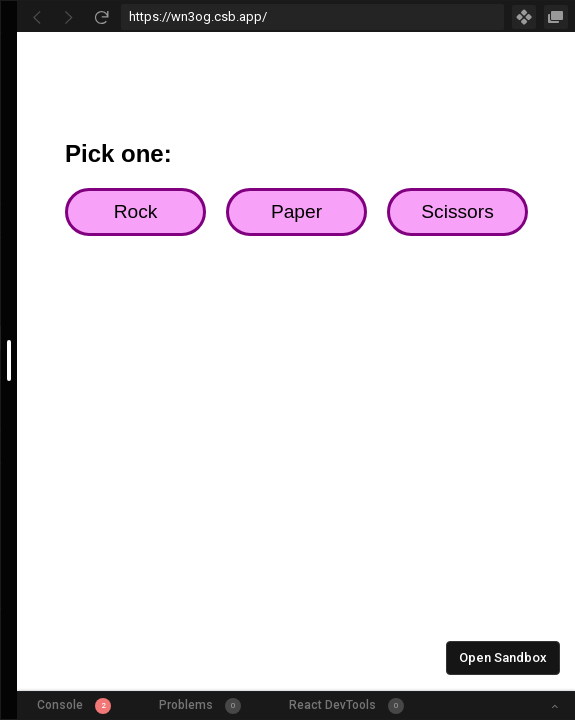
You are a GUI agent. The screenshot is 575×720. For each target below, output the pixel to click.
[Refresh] (101, 17)
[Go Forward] (69, 17)
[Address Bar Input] (312, 17)
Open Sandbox (503, 657)
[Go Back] (37, 17)
